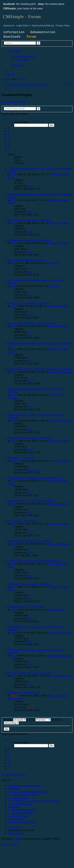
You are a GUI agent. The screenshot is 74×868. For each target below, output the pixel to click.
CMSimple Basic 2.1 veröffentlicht (26, 607)
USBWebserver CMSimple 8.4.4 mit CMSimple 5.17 (35, 561)
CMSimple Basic (56, 610)
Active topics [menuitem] (6, 79)
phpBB (18, 839)
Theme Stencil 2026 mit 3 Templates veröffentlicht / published (40, 369)
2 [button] (8, 131)
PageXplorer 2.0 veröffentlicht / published (29, 438)
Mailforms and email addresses (24, 693)
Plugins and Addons (59, 223)
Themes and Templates (60, 372)
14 (20, 79)
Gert (13, 174)
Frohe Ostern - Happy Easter (22, 521)
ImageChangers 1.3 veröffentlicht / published (31, 501)
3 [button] (8, 134)
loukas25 (16, 461)
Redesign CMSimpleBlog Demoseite (27, 260)
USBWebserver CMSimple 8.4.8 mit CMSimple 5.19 (35, 478)
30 (23, 79)
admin (14, 696)
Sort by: (39, 720)
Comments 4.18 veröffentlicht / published (29, 240)
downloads (12, 37)
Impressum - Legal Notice (16, 26)
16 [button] (9, 146)
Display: (15, 720)
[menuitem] (24, 56)
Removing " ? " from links (21, 458)
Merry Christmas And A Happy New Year (29, 673)
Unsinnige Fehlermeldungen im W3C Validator (32, 323)
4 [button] (8, 137)
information (14, 32)
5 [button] (8, 140)
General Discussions (59, 326)
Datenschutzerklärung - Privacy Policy (51, 26)
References (54, 263)
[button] (8, 119)
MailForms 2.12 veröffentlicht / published (29, 220)
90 (25, 79)
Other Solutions (62, 461)
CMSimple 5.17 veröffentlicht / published (29, 584)
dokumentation (43, 32)
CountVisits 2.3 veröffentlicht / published (29, 303)
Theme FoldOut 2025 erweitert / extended (29, 541)
